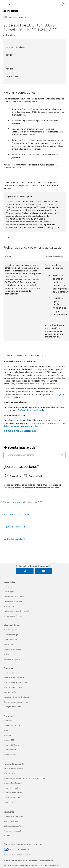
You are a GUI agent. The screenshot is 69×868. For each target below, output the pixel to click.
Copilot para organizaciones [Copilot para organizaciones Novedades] (14, 596)
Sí (25, 571)
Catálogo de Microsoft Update (32, 410)
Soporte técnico (11, 11)
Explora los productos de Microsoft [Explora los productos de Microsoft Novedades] (16, 611)
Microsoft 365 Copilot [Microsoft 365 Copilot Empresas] (12, 745)
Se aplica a (10, 35)
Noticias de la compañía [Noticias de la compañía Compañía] (12, 826)
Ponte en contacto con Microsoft (15, 861)
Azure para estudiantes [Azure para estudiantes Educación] (12, 707)
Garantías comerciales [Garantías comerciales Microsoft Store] (12, 659)
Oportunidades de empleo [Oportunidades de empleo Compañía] (13, 816)
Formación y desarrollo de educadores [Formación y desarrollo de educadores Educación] (18, 697)
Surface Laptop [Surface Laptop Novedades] (9, 592)
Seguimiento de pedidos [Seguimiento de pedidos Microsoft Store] (12, 649)
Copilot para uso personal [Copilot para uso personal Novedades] (13, 601)
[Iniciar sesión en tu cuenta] (64, 4)
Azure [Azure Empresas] (6, 730)
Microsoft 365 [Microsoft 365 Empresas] (9, 740)
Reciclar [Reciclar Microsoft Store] (7, 654)
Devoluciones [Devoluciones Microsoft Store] (9, 644)
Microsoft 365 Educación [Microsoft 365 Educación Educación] (13, 687)
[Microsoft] (34, 2)
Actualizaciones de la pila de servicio (40, 384)
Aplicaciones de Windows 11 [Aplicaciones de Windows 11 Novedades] (14, 616)
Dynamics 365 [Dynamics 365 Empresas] (9, 735)
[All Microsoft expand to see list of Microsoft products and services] (4, 4)
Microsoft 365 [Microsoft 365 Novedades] (9, 606)
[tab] (14, 476)
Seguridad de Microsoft (14, 527)
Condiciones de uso (46, 861)
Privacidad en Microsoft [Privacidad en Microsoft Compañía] (12, 831)
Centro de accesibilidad (14, 539)
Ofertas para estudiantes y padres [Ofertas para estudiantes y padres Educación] (16, 702)
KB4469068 (17, 168)
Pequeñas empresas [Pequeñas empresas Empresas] (11, 755)
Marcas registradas (11, 865)
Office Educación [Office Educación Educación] (10, 692)
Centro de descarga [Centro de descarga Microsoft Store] (11, 635)
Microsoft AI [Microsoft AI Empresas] (8, 721)
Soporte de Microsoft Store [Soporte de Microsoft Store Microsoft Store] (14, 639)
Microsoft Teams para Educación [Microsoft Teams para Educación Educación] (16, 682)
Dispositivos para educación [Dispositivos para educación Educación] (14, 678)
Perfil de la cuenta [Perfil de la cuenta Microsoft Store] (10, 630)
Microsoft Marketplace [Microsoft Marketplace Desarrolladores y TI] (12, 788)
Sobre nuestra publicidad (29, 865)
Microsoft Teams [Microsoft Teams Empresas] (10, 750)
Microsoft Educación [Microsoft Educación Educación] (11, 673)
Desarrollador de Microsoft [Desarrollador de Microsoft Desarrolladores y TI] (14, 768)
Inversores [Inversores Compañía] (7, 836)
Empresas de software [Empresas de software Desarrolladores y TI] (12, 798)
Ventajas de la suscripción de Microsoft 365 (23, 502)
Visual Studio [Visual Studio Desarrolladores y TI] (8, 802)
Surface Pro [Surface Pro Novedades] (8, 587)
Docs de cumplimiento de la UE (51, 865)
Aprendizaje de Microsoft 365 (17, 514)
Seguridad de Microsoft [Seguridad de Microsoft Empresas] (12, 725)
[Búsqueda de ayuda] (11, 4)
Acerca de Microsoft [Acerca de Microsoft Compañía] (11, 821)
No (44, 571)
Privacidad (33, 861)
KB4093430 (22, 391)
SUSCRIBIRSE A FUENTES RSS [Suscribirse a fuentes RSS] (21, 431)
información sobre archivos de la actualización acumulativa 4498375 (34, 424)
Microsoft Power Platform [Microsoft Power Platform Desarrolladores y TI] (13, 793)
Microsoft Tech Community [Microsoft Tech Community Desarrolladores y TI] (13, 783)
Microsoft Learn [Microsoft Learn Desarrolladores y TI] (9, 773)
